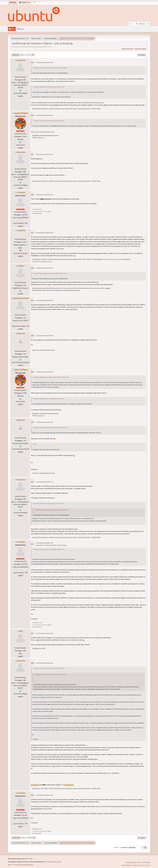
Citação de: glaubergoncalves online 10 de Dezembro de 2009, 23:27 (51, 377)
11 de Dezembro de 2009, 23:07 (45, 795)
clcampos (21, 192)
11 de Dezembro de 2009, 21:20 (45, 663)
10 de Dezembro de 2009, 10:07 (45, 62)
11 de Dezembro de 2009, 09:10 (45, 372)
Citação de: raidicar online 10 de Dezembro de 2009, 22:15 (49, 504)
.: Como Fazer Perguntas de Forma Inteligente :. (42, 211)
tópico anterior (128, 49)
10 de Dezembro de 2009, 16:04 (45, 233)
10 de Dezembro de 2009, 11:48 (45, 195)
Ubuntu (47, 862)
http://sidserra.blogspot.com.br (42, 261)
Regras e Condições (133, 865)
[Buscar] (137, 24)
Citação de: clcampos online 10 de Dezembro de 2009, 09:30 (49, 87)
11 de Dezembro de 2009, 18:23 (45, 633)
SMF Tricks (29, 859)
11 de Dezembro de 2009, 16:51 (45, 482)
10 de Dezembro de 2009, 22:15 (45, 268)
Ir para (116, 847)
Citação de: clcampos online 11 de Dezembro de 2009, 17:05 (49, 668)
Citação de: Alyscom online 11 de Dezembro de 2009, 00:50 (49, 399)
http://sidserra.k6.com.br (112, 259)
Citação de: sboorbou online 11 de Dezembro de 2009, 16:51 (49, 549)
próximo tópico (140, 49)
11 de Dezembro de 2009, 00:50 (45, 336)
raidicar (21, 266)
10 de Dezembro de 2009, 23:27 (45, 300)
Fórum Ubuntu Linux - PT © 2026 (138, 862)
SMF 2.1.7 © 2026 (14, 865)
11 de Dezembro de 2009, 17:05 (45, 543)
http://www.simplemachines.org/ (43, 132)
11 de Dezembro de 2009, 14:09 (45, 422)
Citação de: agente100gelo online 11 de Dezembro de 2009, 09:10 (51, 428)
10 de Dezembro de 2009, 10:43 (45, 115)
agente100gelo (21, 113)
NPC (21, 631)
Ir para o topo (16, 838)
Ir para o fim (16, 55)
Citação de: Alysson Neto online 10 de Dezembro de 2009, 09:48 (50, 68)
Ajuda (123, 865)
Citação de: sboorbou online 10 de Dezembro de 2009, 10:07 (49, 121)
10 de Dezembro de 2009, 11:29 (45, 154)
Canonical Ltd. (56, 862)
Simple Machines (27, 865)
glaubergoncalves (21, 298)
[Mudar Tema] (34, 2)
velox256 (21, 230)
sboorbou (21, 60)
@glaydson (41, 138)
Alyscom (21, 333)
